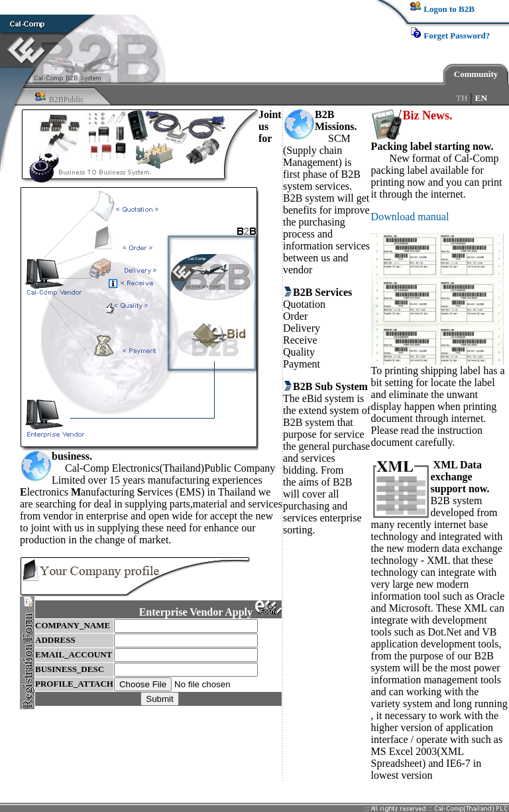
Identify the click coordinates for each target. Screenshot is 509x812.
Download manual (410, 217)
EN (481, 98)
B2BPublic (67, 100)
